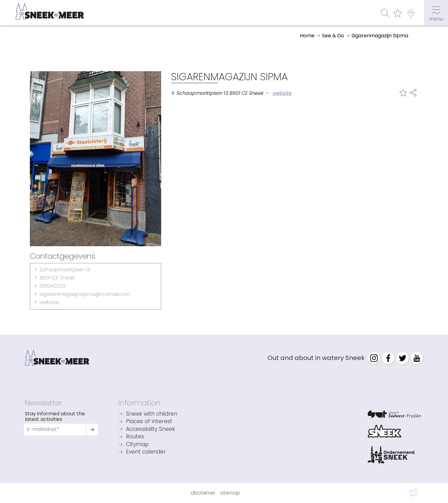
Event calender (146, 452)
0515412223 (52, 286)
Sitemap (230, 493)
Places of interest (149, 422)
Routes (135, 437)
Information (139, 403)
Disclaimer (203, 493)
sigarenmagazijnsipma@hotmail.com (85, 294)
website (49, 302)
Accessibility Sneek (151, 429)
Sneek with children (152, 414)
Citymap (137, 445)
